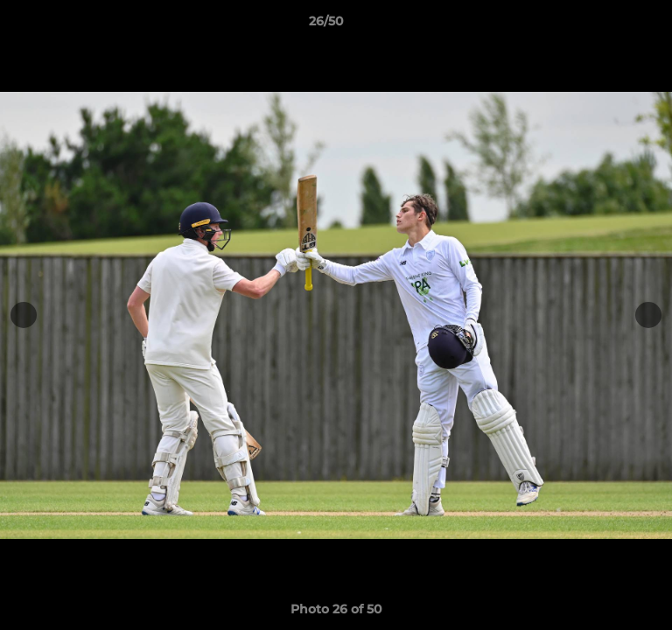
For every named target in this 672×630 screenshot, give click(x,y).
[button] (609, 25)
